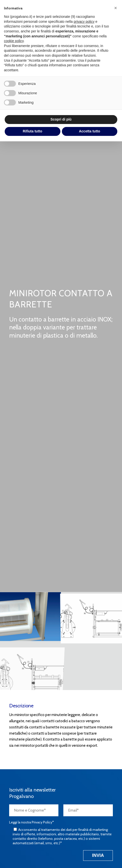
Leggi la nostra (32, 822)
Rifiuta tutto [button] (33, 131)
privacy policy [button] (84, 22)
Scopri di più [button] (61, 119)
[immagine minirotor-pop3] (31, 617)
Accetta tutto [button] (90, 131)
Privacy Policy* (43, 822)
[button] (116, 8)
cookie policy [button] (14, 41)
